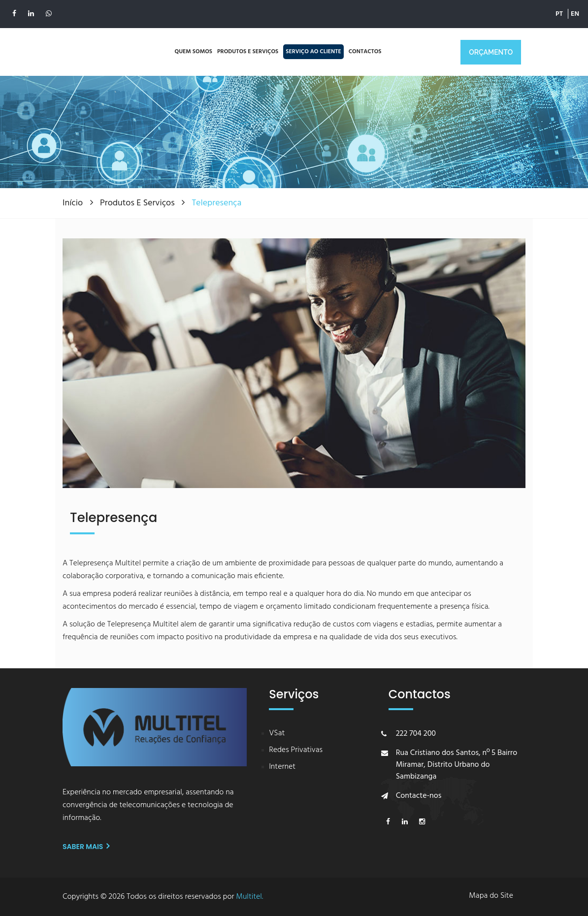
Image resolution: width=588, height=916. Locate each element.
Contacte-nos (419, 796)
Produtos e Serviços (138, 203)
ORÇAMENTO (491, 52)
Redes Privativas (296, 750)
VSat (277, 734)
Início (74, 203)
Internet (282, 767)
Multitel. (249, 897)
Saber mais (86, 847)
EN (575, 9)
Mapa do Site (491, 896)
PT (559, 9)
